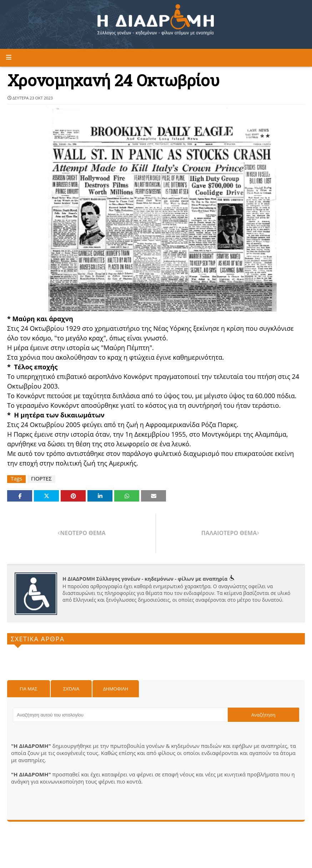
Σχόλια (71, 689)
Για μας (28, 689)
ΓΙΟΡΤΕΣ (41, 479)
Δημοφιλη (116, 689)
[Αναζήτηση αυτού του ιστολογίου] (120, 715)
